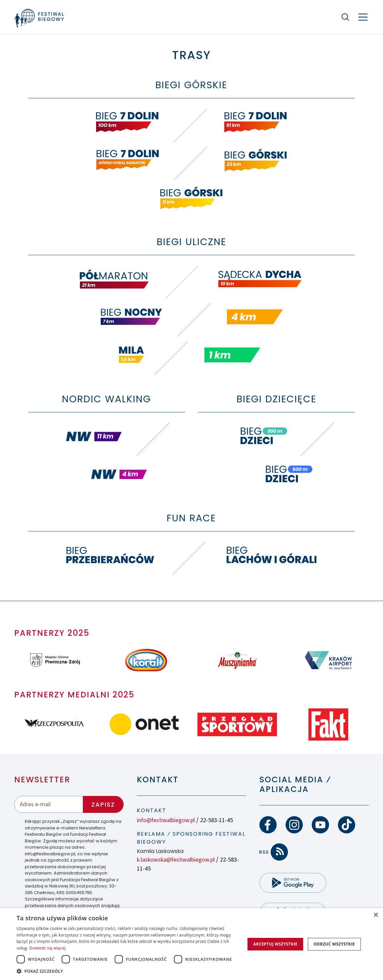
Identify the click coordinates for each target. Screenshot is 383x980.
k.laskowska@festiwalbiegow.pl (176, 860)
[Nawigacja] (363, 17)
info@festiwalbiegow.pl (166, 820)
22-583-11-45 (217, 820)
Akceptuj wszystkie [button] (275, 944)
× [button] (376, 915)
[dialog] (191, 944)
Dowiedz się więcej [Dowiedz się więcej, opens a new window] (47, 948)
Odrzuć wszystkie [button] (334, 944)
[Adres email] (49, 804)
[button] (129, 971)
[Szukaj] (346, 17)
